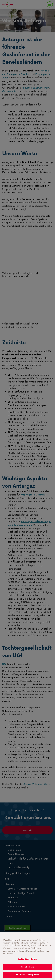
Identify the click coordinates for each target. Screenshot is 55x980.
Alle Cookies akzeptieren (27, 975)
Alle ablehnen (28, 967)
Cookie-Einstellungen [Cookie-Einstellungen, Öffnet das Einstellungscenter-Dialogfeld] (28, 959)
